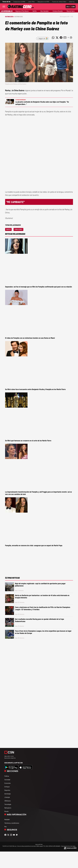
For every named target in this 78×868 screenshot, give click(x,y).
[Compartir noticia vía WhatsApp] (53, 38)
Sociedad (7, 780)
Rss (6, 826)
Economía (7, 783)
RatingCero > (10, 17)
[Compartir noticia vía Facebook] (61, 38)
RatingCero (19, 17)
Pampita (8, 229)
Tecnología (8, 804)
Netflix (35, 11)
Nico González (45, 11)
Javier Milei (31, 2)
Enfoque (7, 787)
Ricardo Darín (71, 11)
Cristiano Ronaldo (58, 11)
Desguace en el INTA (43, 2)
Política (7, 776)
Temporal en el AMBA (19, 2)
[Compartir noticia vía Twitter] (57, 38)
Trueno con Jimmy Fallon (59, 2)
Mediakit (7, 819)
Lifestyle (7, 797)
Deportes (7, 790)
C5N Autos (8, 801)
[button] (71, 38)
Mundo (6, 811)
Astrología (7, 794)
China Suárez (18, 229)
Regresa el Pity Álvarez (22, 11)
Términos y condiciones (12, 823)
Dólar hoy (72, 2)
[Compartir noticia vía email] (65, 38)
